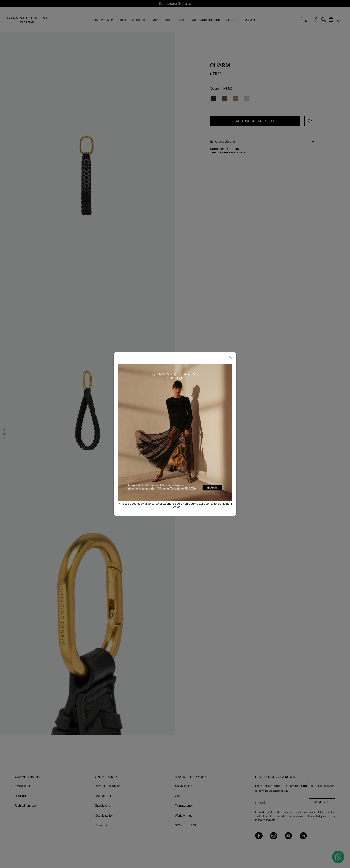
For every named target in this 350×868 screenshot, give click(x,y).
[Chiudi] (231, 358)
